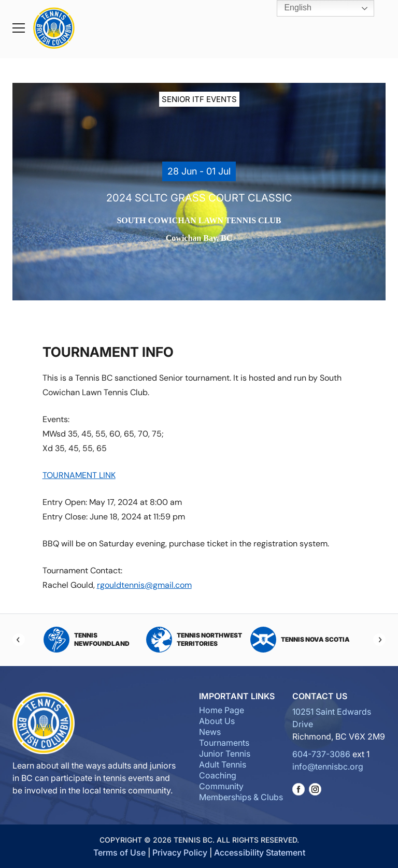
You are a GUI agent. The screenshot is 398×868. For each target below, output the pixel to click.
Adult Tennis (223, 764)
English (290, 8)
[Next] (379, 640)
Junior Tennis (225, 754)
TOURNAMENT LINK (79, 475)
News (210, 732)
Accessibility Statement (260, 852)
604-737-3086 (321, 754)
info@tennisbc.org (328, 766)
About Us (217, 721)
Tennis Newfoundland (87, 640)
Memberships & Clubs (241, 797)
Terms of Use (119, 852)
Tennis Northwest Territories (194, 640)
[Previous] (19, 640)
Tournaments (224, 743)
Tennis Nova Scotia (300, 640)
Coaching (218, 775)
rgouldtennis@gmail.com (144, 585)
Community (221, 786)
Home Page (222, 710)
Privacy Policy (180, 852)
